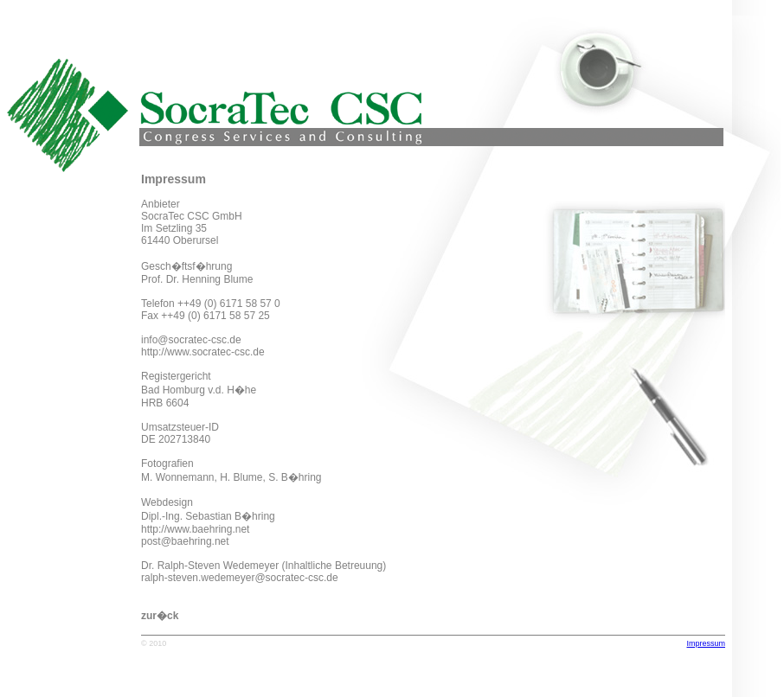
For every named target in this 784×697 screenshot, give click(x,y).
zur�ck (160, 616)
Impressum (706, 643)
